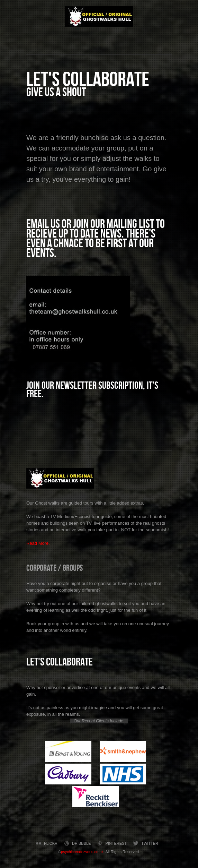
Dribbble (77, 843)
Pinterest (111, 843)
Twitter (145, 843)
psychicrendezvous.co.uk (82, 852)
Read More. (38, 543)
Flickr (46, 843)
